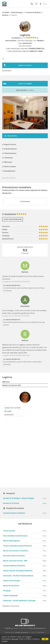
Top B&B (5, 12)
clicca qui (15, 639)
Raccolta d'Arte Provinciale (14, 556)
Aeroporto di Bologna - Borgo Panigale (19, 498)
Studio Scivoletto (22, 632)
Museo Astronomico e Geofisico (16, 551)
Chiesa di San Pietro (11, 586)
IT (45, 4)
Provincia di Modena (33, 12)
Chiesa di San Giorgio (12, 581)
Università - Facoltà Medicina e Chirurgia (19, 601)
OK (45, 639)
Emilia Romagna (17, 12)
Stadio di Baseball (10, 596)
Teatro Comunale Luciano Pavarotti (17, 546)
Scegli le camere (18, 84)
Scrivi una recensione (13, 219)
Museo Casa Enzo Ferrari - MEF (15, 561)
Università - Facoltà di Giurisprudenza (18, 576)
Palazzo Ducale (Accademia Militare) (18, 571)
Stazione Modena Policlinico (14, 513)
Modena (5, 15)
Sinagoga (7, 591)
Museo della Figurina (11, 541)
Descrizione (11, 136)
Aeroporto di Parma (11, 503)
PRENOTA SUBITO (18, 65)
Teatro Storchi (9, 531)
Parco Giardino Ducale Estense (15, 536)
